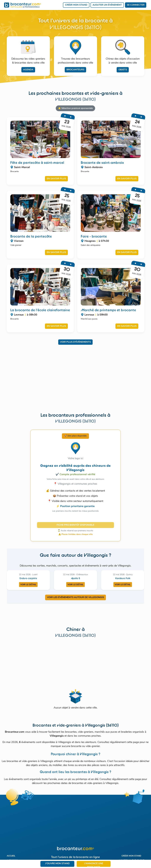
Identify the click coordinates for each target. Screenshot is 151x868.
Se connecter (136, 5)
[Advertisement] (75, 381)
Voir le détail (28, 585)
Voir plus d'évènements (75, 342)
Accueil (11, 856)
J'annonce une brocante (94, 865)
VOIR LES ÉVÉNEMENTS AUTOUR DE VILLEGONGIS (75, 597)
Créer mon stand (76, 5)
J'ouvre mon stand (57, 864)
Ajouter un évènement (107, 5)
